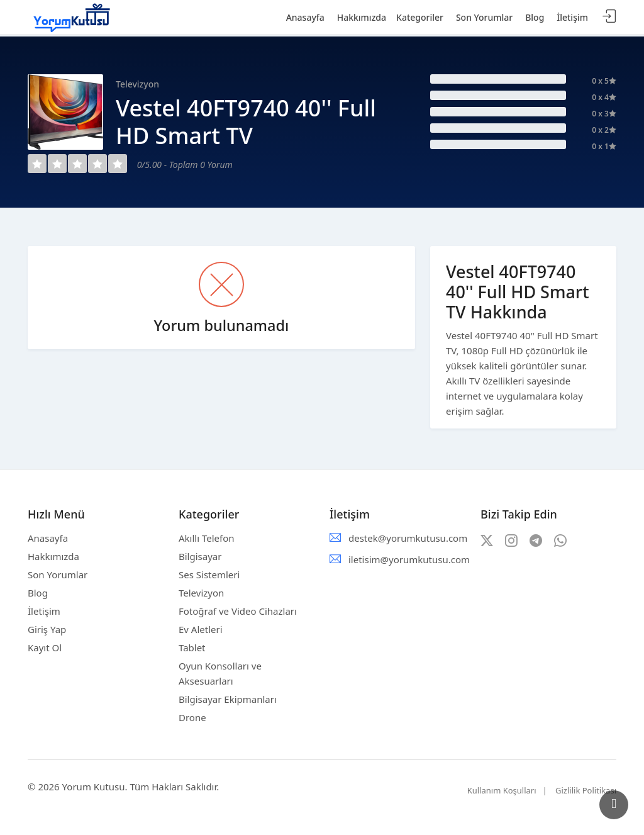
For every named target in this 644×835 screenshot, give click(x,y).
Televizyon (201, 593)
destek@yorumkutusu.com (408, 538)
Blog (38, 593)
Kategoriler (420, 17)
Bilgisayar (200, 556)
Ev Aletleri (201, 629)
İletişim (44, 611)
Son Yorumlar (58, 574)
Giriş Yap (47, 629)
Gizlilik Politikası (586, 790)
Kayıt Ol (45, 647)
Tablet (192, 647)
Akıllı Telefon (207, 538)
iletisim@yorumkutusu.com (409, 559)
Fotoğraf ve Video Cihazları (238, 611)
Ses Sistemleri (209, 574)
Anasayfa (48, 538)
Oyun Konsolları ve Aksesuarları (220, 673)
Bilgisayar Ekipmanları (228, 699)
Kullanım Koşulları (502, 790)
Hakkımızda (53, 556)
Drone (192, 717)
